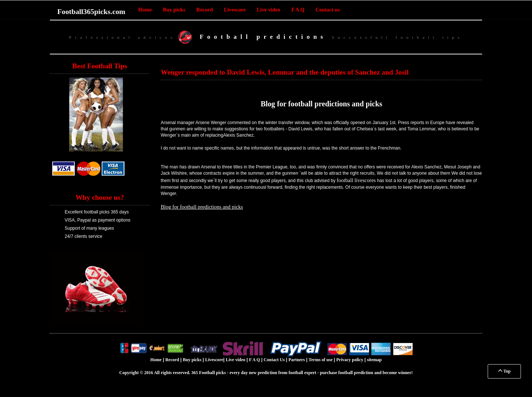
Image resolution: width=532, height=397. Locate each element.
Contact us (328, 10)
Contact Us (274, 360)
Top (504, 371)
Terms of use (320, 360)
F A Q (298, 10)
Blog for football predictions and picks (321, 104)
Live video (269, 10)
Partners (297, 360)
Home (145, 10)
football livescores (356, 180)
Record (204, 10)
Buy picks (174, 10)
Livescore (235, 10)
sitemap (374, 360)
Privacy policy (350, 360)
